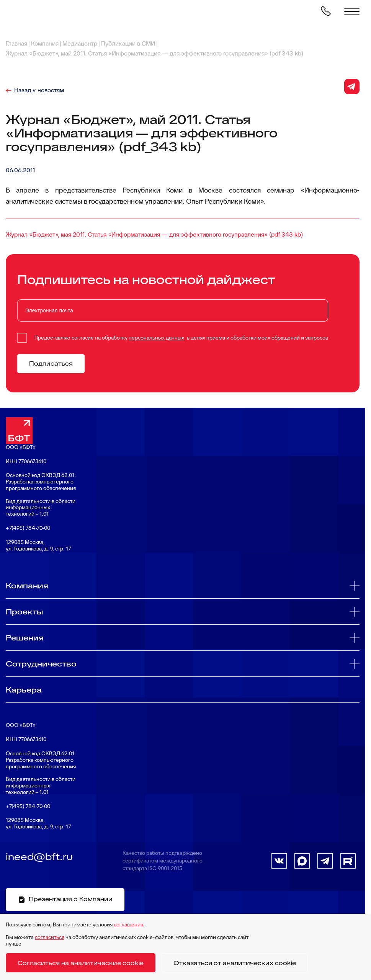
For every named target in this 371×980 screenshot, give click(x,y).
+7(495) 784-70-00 (28, 528)
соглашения (128, 924)
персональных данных (156, 338)
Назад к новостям (39, 90)
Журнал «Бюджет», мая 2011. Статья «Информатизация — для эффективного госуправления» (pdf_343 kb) (154, 234)
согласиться (50, 937)
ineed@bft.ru (39, 857)
